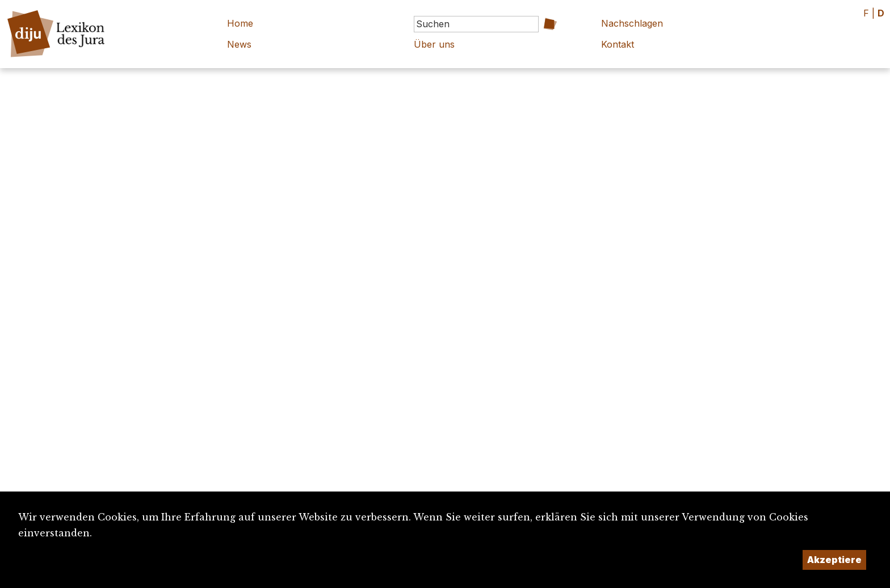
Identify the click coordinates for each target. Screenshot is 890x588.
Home (240, 23)
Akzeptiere (834, 560)
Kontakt (618, 44)
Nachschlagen (632, 23)
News (239, 44)
